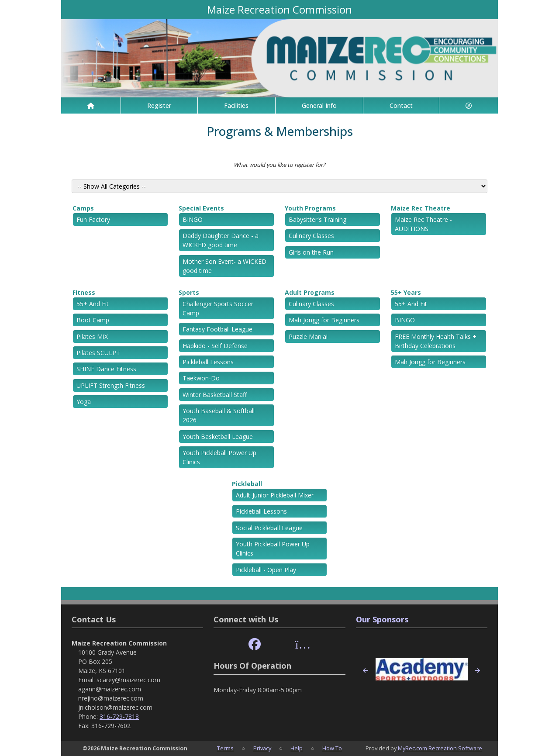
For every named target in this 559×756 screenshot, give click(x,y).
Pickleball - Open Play (266, 570)
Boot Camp (93, 320)
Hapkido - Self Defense (215, 346)
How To (332, 748)
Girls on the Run (311, 252)
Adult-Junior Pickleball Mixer (275, 495)
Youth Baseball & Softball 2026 (219, 415)
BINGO (193, 219)
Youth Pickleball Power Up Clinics (219, 457)
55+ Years (406, 292)
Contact (401, 105)
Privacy (262, 748)
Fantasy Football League (217, 329)
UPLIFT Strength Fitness (111, 385)
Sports (189, 292)
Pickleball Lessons (208, 362)
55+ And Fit (93, 304)
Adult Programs (310, 292)
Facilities (236, 105)
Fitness (84, 292)
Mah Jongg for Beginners (324, 320)
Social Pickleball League (269, 528)
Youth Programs (310, 208)
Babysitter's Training (317, 219)
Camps (83, 208)
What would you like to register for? (279, 165)
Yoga (84, 402)
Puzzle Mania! (308, 337)
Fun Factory (93, 219)
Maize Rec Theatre (421, 208)
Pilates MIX (92, 337)
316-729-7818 (119, 716)
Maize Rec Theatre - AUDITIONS (423, 224)
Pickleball (247, 484)
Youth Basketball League (218, 437)
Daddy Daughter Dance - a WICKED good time (221, 240)
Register (159, 105)
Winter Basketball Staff (215, 395)
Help (297, 748)
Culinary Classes (311, 236)
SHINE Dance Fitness (106, 369)
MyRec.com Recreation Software (440, 748)
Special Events (201, 208)
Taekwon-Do (201, 378)
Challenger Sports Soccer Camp (218, 308)
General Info (319, 105)
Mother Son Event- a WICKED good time (224, 266)
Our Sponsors (382, 619)
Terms (225, 748)
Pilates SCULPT (98, 353)
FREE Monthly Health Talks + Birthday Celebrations (436, 341)
